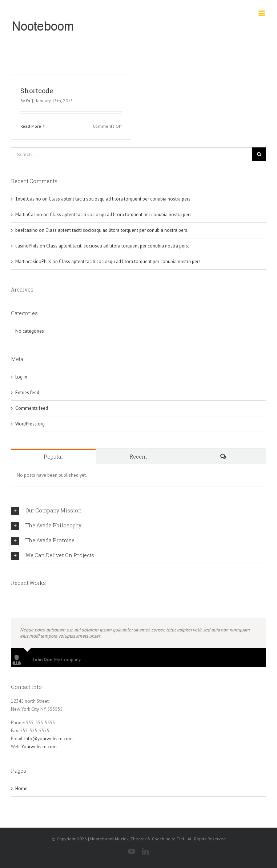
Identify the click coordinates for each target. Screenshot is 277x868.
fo (28, 101)
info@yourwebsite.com (49, 739)
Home (21, 788)
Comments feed (32, 408)
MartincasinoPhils (33, 261)
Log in (21, 377)
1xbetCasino (28, 199)
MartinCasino (29, 215)
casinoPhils (27, 246)
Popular (53, 457)
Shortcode (37, 91)
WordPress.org (30, 424)
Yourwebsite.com (39, 747)
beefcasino (27, 230)
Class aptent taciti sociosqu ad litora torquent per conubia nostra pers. (120, 199)
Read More (31, 126)
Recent (138, 457)
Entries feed (27, 393)
